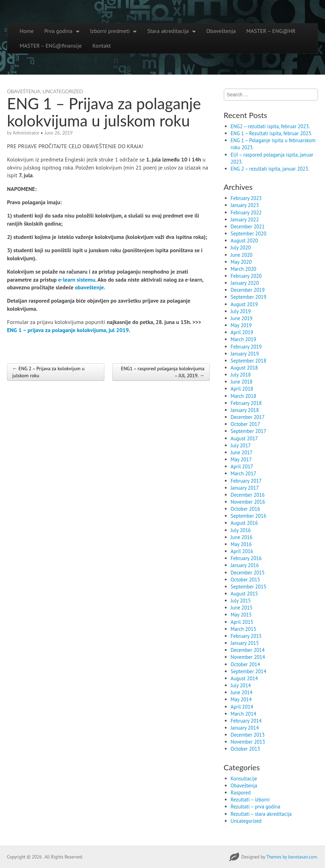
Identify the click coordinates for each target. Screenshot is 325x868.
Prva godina (58, 31)
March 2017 (244, 473)
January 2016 (245, 565)
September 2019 (249, 297)
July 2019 (241, 311)
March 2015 (244, 629)
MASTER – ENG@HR (271, 31)
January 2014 (245, 728)
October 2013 (246, 749)
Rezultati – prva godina (256, 807)
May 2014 (241, 699)
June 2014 (242, 692)
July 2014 (241, 685)
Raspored (241, 793)
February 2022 (246, 212)
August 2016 (244, 523)
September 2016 (249, 516)
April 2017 (242, 466)
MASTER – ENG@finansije (51, 46)
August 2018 (244, 368)
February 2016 (246, 558)
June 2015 (242, 608)
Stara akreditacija (168, 31)
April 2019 (242, 332)
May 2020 (241, 262)
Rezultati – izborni (250, 800)
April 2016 (242, 551)
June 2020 (242, 255)
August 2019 (244, 304)
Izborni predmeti (110, 31)
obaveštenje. (91, 287)
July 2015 (241, 601)
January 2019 (245, 354)
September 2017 (249, 431)
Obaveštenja (221, 31)
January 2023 (245, 205)
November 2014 (248, 657)
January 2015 (245, 643)
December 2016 (248, 495)
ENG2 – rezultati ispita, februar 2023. (270, 126)
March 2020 (244, 269)
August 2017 (244, 438)
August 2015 (244, 594)
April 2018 (242, 389)
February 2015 (246, 636)
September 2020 (249, 233)
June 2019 (242, 318)
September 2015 (249, 587)
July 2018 (241, 375)
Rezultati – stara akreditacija (261, 814)
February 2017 (246, 481)
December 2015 (248, 573)
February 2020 (246, 276)
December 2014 (248, 650)
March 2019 (244, 339)
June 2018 (242, 382)
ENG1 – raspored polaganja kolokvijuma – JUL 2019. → (162, 372)
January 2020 (245, 283)
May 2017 (241, 459)
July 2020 (241, 247)
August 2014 (244, 678)
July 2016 (241, 530)
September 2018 (249, 361)
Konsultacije (244, 779)
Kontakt (102, 46)
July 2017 (241, 445)
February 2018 (246, 403)
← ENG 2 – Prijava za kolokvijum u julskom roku (48, 372)
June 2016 (242, 537)
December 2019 (248, 290)
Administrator (26, 133)
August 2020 (244, 240)
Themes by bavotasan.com (292, 857)
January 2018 (245, 410)
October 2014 (246, 664)
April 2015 (242, 622)
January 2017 (245, 488)
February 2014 (246, 721)
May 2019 (241, 325)
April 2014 (242, 707)
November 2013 (248, 742)
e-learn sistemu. (78, 280)
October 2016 (246, 509)
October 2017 (246, 424)
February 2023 (246, 198)
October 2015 (246, 580)
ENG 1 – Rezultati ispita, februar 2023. (272, 133)
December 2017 (248, 417)
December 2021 (248, 226)
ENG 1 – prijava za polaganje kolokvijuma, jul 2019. (69, 330)
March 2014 (244, 714)
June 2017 (242, 452)
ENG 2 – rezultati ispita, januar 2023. (270, 169)
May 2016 (241, 544)
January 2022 (245, 219)
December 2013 (248, 735)
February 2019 (246, 347)
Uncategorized (63, 91)
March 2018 (244, 396)
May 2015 (241, 615)
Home (27, 31)
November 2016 (248, 502)
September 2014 (249, 671)
